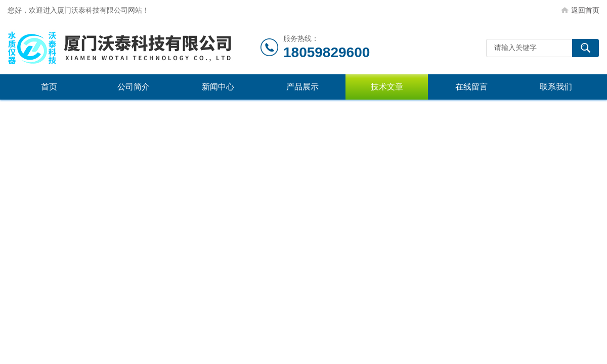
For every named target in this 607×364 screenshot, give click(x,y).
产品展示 (302, 87)
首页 (49, 87)
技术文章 (387, 87)
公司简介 (134, 87)
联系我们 (556, 87)
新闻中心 (218, 87)
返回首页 (585, 10)
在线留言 (471, 87)
